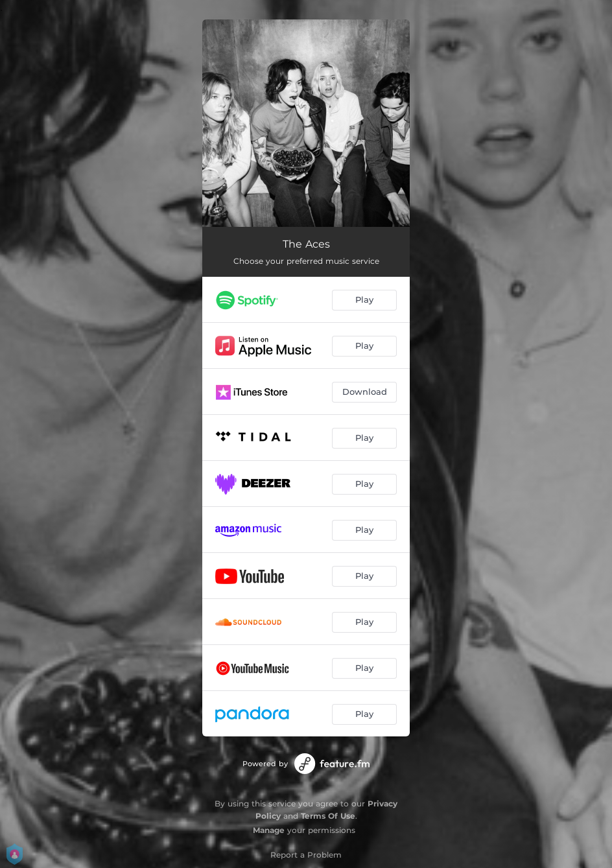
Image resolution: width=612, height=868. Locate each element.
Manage (269, 830)
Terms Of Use (328, 816)
